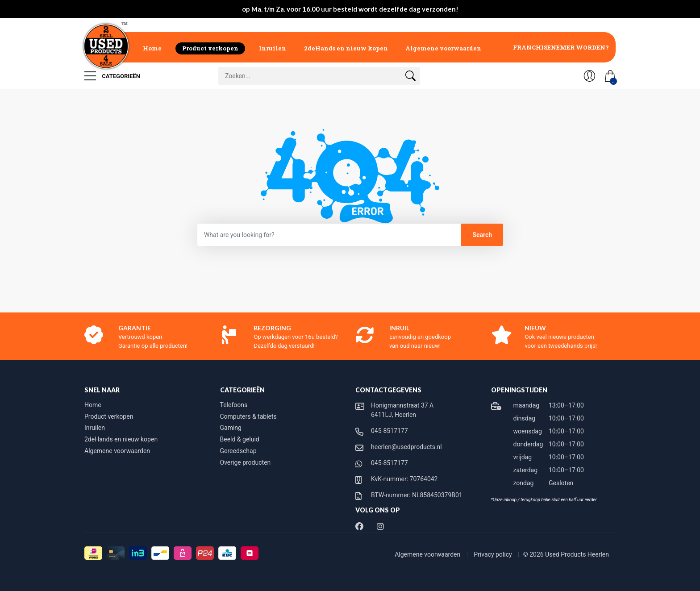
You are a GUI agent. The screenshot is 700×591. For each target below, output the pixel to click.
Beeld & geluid (240, 439)
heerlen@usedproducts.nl (406, 447)
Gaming (231, 428)
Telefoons (234, 405)
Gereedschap (238, 451)
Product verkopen (210, 48)
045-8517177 (390, 431)
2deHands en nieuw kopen (346, 48)
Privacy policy (494, 554)
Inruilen (273, 48)
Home (152, 48)
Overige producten (246, 462)
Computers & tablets (248, 416)
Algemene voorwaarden (443, 48)
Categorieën (112, 76)
